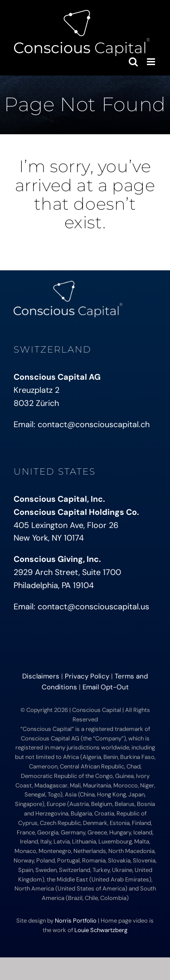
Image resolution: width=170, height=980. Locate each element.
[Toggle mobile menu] (152, 62)
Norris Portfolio (76, 921)
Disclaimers (41, 676)
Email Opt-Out (106, 687)
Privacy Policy (87, 676)
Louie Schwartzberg (101, 930)
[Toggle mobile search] (133, 62)
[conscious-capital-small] (68, 285)
